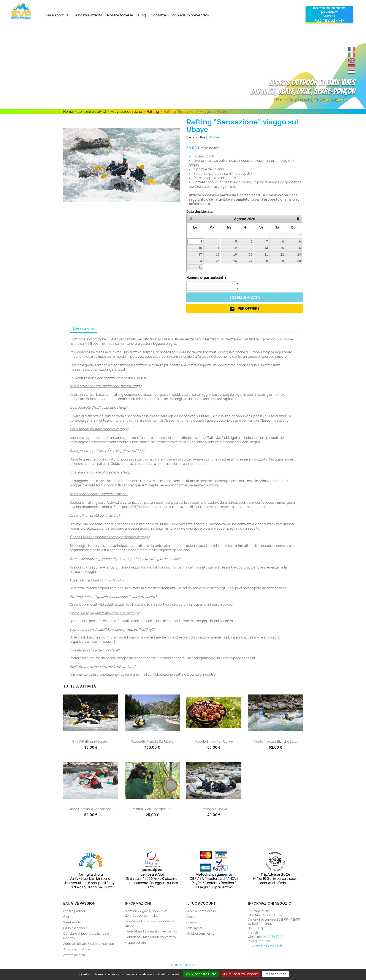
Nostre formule (120, 15)
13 (251, 248)
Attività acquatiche (77, 949)
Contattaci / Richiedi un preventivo (180, 15)
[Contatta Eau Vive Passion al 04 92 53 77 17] (329, 15)
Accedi (191, 917)
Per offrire (245, 309)
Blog (142, 15)
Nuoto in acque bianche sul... (275, 741)
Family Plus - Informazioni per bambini (152, 931)
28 (266, 261)
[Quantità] (211, 286)
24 (200, 261)
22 (282, 254)
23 (299, 254)
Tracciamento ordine (202, 911)
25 (218, 261)
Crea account (196, 922)
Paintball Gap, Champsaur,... (152, 809)
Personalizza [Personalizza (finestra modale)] (276, 974)
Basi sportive (196, 137)
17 (200, 254)
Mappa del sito (135, 943)
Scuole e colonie (75, 928)
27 (251, 261)
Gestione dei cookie (183, 965)
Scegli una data (245, 297)
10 (200, 248)
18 (218, 254)
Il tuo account (201, 903)
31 (200, 267)
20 (251, 254)
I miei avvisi (194, 928)
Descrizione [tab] (83, 328)
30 (299, 261)
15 (282, 248)
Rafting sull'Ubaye (214, 809)
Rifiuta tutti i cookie (240, 974)
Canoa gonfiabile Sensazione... (91, 809)
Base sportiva (57, 15)
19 (235, 254)
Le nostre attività (88, 15)
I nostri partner (74, 911)
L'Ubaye (213, 137)
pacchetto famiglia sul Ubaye (152, 741)
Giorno (68, 917)
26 (235, 261)
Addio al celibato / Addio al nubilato (89, 944)
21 (266, 254)
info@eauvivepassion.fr (265, 945)
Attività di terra (74, 955)
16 (299, 248)
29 (282, 261)
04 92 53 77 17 (273, 937)
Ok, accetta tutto (201, 974)
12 (235, 248)
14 (266, 248)
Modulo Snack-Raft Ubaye (214, 741)
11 (218, 248)
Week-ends (72, 922)
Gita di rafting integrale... (91, 741)
